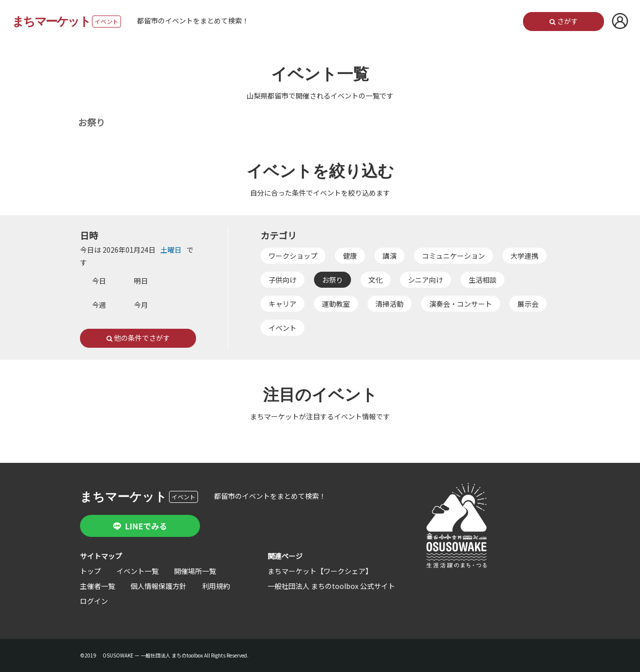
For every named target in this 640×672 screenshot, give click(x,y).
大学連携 (525, 256)
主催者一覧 (97, 586)
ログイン (94, 601)
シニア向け (426, 280)
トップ (90, 571)
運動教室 (336, 304)
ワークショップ (293, 256)
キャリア (283, 304)
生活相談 (483, 280)
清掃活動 (390, 304)
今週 (99, 305)
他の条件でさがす (138, 338)
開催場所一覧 (195, 571)
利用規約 (216, 586)
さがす (563, 22)
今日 (99, 281)
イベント (283, 328)
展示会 (528, 304)
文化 (376, 280)
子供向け (283, 280)
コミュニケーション (454, 256)
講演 (390, 256)
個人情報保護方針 (158, 586)
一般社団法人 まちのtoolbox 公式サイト (331, 586)
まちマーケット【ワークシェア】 (320, 571)
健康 (350, 256)
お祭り (333, 280)
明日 (141, 281)
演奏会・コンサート (461, 304)
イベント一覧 (137, 571)
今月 (141, 305)
